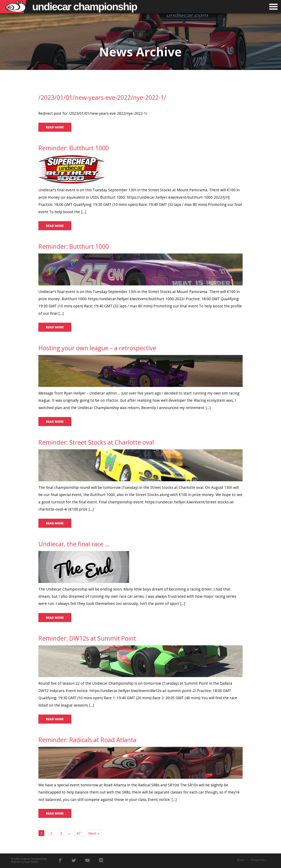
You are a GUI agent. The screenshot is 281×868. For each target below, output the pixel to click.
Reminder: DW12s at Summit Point (87, 638)
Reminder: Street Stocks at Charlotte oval (96, 442)
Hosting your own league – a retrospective (97, 348)
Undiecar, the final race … (74, 544)
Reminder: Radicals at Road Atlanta (87, 740)
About (240, 860)
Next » (94, 833)
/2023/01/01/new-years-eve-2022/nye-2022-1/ (102, 97)
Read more (55, 127)
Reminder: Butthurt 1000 (74, 148)
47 (78, 833)
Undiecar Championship (33, 859)
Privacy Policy (259, 860)
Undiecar (85, 7)
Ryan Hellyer (31, 862)
